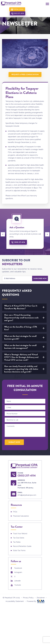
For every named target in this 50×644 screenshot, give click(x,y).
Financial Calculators (21, 516)
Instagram (18, 572)
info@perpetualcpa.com (27, 495)
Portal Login (18, 9)
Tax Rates (17, 542)
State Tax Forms (19, 551)
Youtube (18, 585)
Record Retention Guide (22, 546)
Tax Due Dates (19, 538)
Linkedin (17, 581)
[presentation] (3, 234)
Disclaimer (41, 598)
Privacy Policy (28, 598)
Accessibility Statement (15, 601)
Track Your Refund (20, 534)
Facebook (18, 568)
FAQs (15, 512)
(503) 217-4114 (35, 9)
